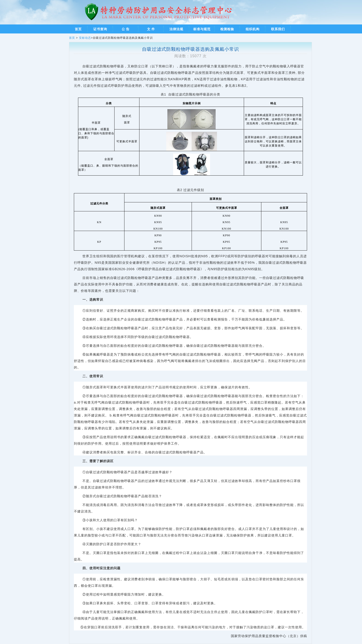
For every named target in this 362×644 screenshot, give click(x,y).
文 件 (151, 29)
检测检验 (227, 29)
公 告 (126, 29)
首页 (78, 29)
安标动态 (85, 38)
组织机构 (253, 29)
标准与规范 (202, 29)
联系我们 (278, 29)
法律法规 (176, 29)
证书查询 (100, 29)
